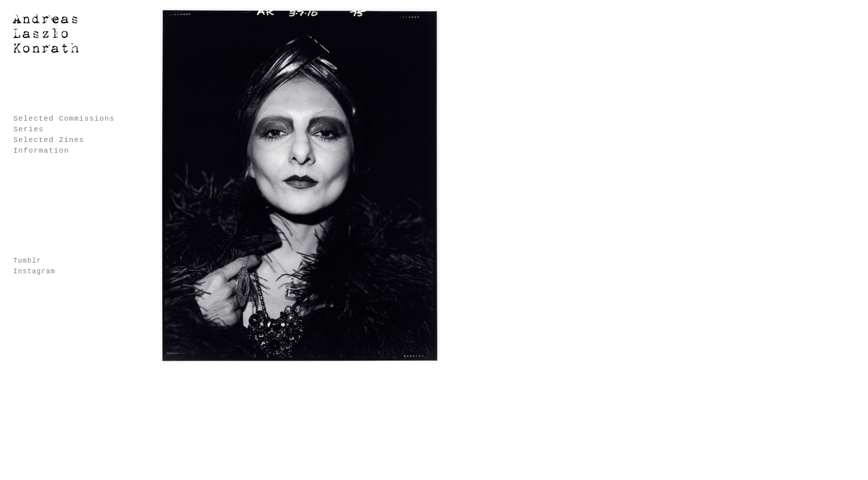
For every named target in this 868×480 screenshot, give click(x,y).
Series (29, 129)
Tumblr (27, 261)
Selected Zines (49, 140)
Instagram (34, 272)
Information (41, 151)
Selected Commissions (64, 119)
